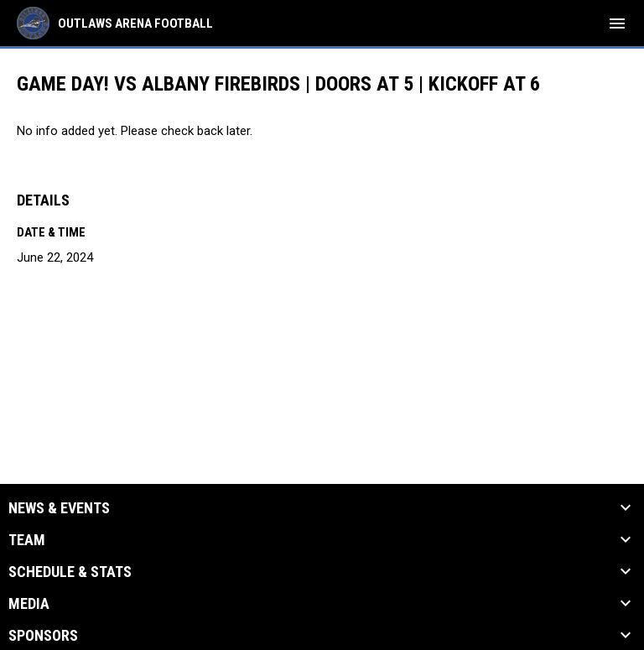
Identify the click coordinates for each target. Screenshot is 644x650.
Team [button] (27, 540)
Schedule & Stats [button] (70, 572)
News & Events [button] (59, 508)
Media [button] (29, 604)
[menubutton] (617, 23)
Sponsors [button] (43, 636)
